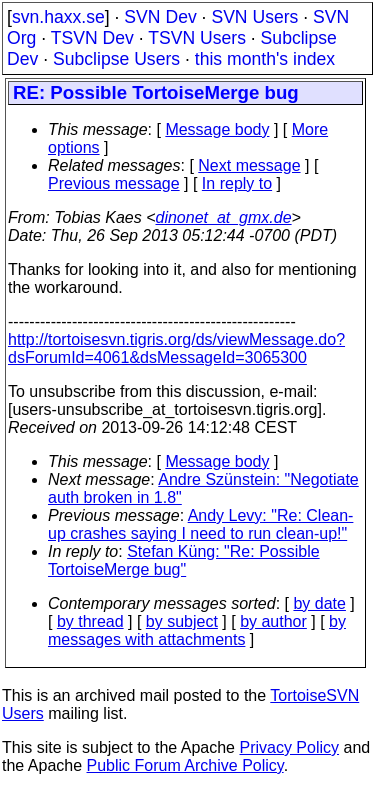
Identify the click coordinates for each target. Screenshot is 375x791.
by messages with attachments (197, 630)
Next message (249, 165)
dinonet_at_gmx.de (223, 217)
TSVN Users (197, 38)
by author (273, 621)
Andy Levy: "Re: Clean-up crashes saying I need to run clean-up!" (200, 524)
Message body (217, 129)
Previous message (114, 183)
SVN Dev (160, 17)
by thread (90, 621)
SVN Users (254, 17)
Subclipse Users (116, 59)
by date (319, 603)
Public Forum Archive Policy (185, 765)
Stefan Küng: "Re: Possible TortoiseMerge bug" (184, 560)
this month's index (265, 59)
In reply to (237, 183)
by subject (182, 621)
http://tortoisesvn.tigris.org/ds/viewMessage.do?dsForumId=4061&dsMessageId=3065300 (176, 348)
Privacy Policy (289, 747)
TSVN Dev (92, 38)
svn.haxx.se (58, 17)
